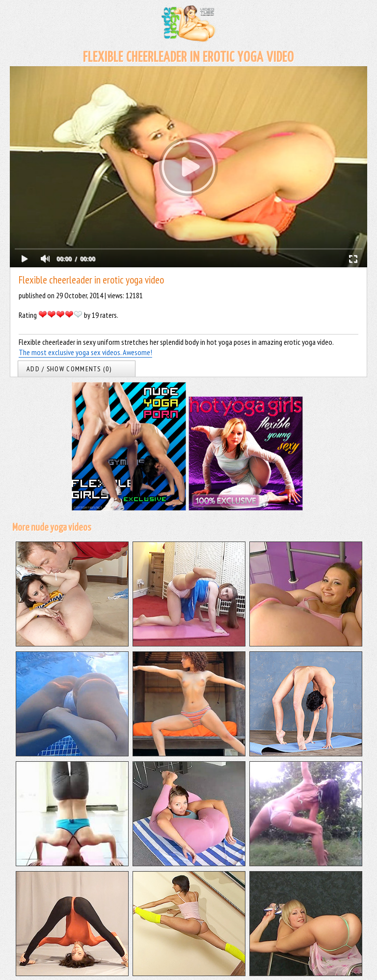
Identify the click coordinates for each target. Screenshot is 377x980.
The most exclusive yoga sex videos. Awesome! (85, 352)
